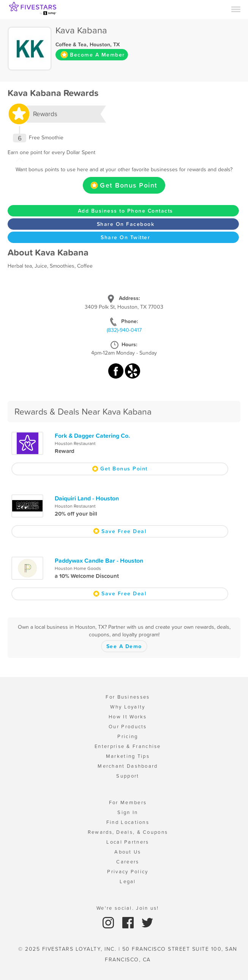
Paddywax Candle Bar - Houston (99, 560)
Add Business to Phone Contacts (126, 211)
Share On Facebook (126, 224)
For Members (128, 802)
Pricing (128, 736)
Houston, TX (105, 44)
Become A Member (93, 55)
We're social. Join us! (128, 908)
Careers (128, 862)
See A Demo (124, 646)
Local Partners (128, 842)
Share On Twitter (125, 237)
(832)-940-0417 (124, 330)
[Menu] (236, 9)
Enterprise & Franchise (128, 746)
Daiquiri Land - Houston (87, 498)
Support (128, 776)
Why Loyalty (128, 707)
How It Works (128, 717)
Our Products (128, 727)
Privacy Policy (128, 872)
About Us (128, 852)
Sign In (128, 812)
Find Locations (128, 822)
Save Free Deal (120, 532)
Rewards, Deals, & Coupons (128, 832)
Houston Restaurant (75, 443)
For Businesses (128, 697)
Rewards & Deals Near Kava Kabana (83, 412)
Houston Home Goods (78, 568)
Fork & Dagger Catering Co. (92, 436)
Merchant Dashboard (128, 766)
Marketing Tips (128, 756)
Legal (128, 881)
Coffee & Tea (71, 44)
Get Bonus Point (124, 185)
